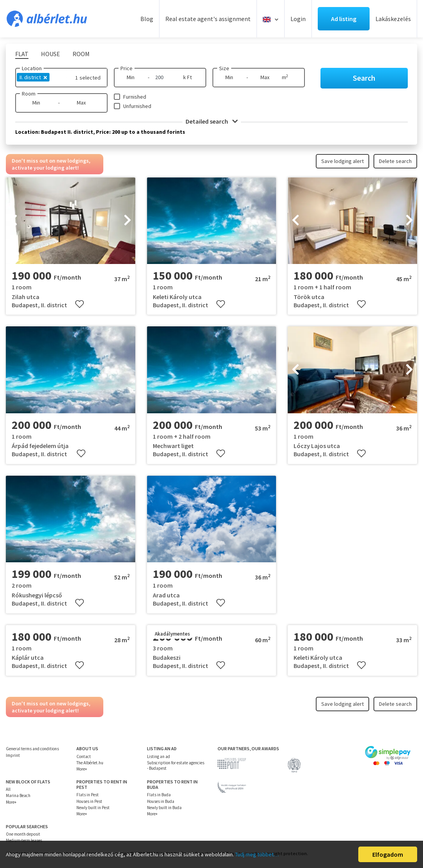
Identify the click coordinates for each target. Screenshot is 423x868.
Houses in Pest (89, 801)
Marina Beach (18, 795)
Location (32, 68)
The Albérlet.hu (90, 763)
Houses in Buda (161, 801)
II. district (33, 77)
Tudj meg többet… (257, 854)
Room (29, 94)
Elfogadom (388, 854)
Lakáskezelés (393, 19)
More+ (82, 769)
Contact (84, 756)
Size (224, 68)
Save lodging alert (342, 161)
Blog (147, 19)
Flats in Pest (88, 795)
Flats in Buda (159, 795)
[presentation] (14, 221)
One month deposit (23, 834)
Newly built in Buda (164, 808)
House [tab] (50, 54)
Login (298, 19)
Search (364, 78)
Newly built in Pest (93, 808)
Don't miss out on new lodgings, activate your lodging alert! (51, 164)
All (8, 789)
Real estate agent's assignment (208, 19)
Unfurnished (137, 106)
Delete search (395, 161)
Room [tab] (81, 54)
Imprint (13, 755)
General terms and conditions (32, 749)
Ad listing (344, 19)
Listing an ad (158, 756)
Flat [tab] (22, 54)
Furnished (135, 97)
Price (127, 68)
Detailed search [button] (212, 121)
